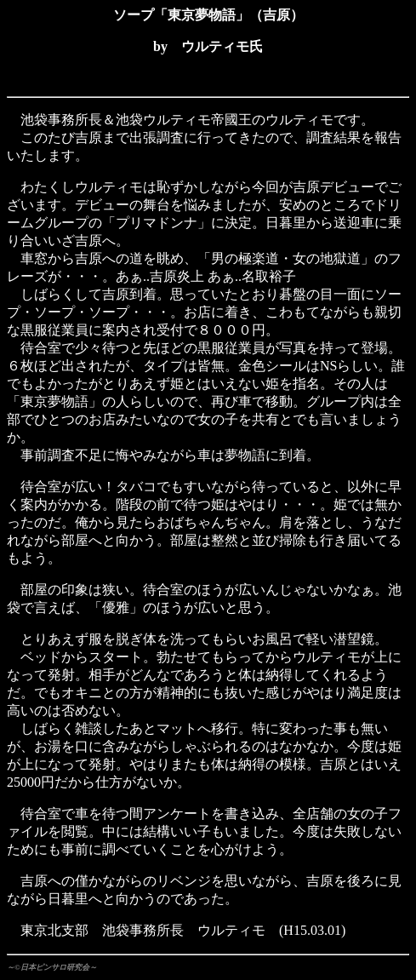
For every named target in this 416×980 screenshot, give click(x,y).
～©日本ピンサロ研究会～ (52, 967)
